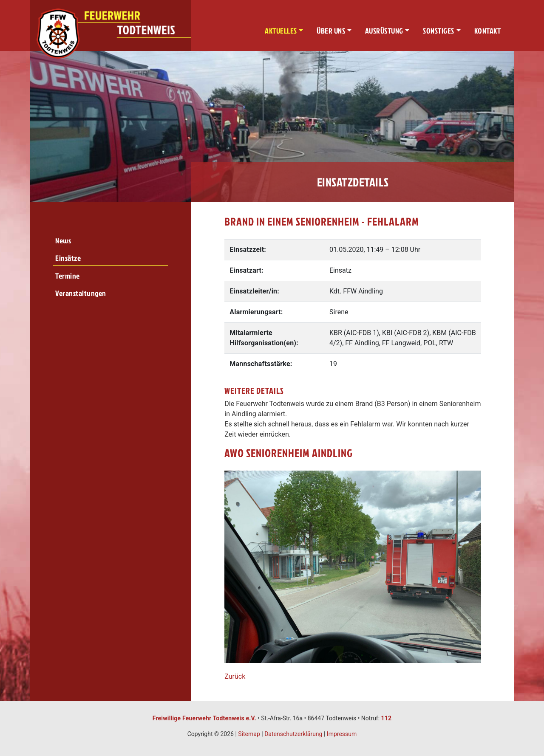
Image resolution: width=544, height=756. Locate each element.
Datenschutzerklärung (293, 734)
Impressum (342, 734)
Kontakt (488, 31)
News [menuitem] (63, 241)
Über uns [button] (331, 31)
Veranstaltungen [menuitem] (81, 293)
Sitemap (249, 734)
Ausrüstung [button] (384, 31)
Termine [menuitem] (68, 276)
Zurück (235, 676)
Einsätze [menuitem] (68, 258)
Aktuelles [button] (281, 31)
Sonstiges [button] (439, 31)
